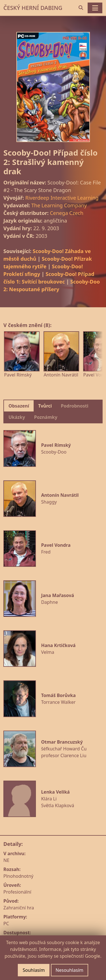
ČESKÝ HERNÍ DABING (33, 8)
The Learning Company (59, 205)
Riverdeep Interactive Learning (62, 198)
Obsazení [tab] (19, 406)
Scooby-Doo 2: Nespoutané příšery (52, 285)
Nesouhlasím (70, 970)
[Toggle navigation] (95, 8)
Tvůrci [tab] (45, 406)
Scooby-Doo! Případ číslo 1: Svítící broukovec (49, 278)
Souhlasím (34, 970)
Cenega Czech (66, 213)
